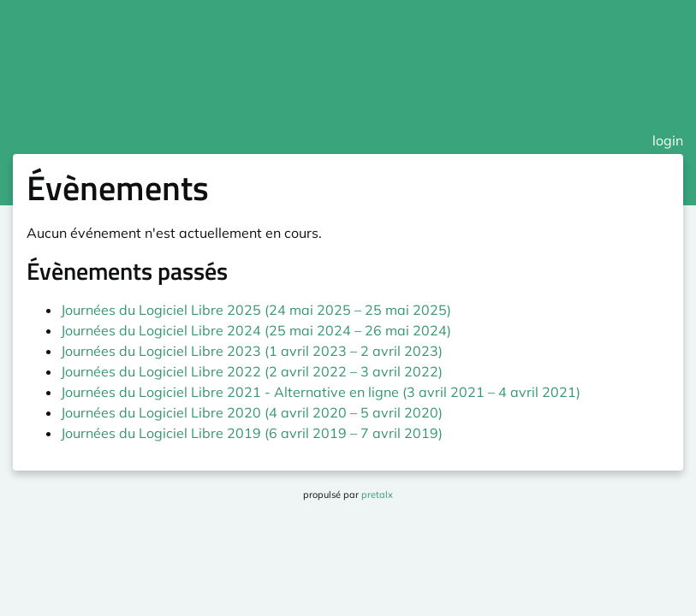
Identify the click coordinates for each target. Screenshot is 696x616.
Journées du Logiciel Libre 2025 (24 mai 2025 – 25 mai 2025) (256, 310)
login (668, 140)
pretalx (377, 495)
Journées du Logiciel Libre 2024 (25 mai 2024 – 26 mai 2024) (256, 330)
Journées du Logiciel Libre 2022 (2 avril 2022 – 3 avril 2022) (252, 371)
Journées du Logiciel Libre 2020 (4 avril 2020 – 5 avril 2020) (252, 412)
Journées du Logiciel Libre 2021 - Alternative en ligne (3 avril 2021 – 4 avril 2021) (321, 392)
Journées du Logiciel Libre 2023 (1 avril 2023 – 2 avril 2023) (252, 351)
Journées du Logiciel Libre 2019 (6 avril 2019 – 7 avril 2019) (252, 433)
